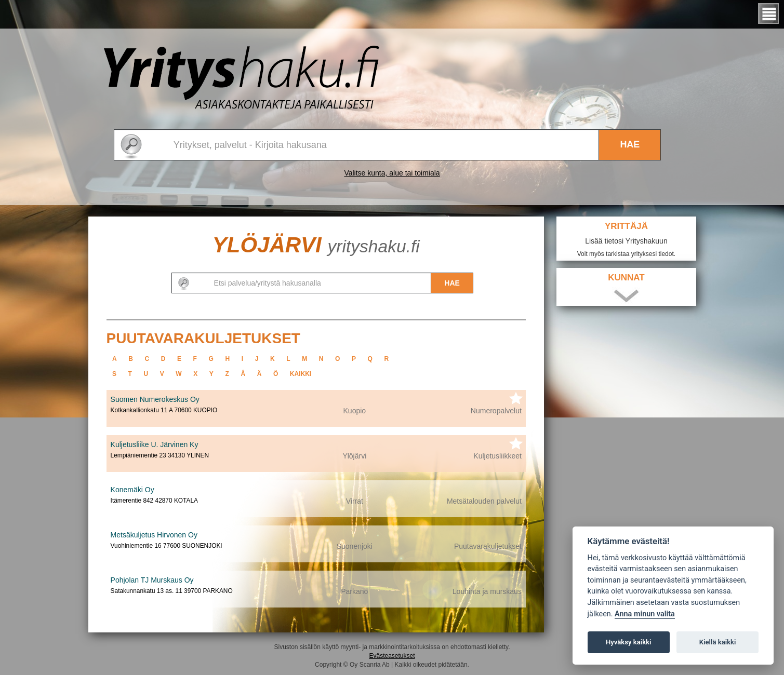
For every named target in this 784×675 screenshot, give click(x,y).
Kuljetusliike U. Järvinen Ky (155, 444)
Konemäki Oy (132, 490)
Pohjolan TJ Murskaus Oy (152, 580)
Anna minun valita (645, 614)
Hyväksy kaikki (628, 642)
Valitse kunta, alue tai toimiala (392, 173)
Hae (630, 144)
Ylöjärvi (316, 245)
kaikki (301, 374)
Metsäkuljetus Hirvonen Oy (154, 535)
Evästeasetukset (392, 656)
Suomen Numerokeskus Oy (155, 399)
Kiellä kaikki (718, 642)
